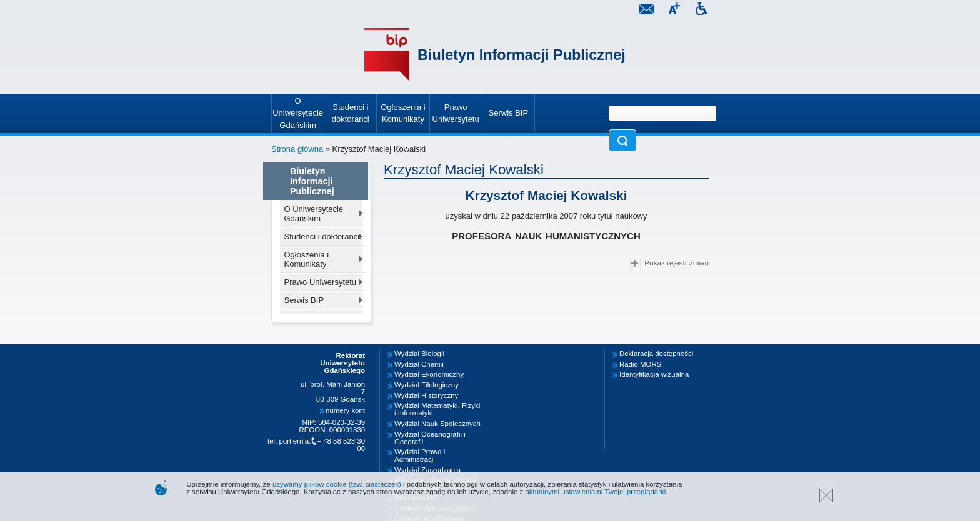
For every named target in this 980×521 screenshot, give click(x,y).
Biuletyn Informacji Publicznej (522, 55)
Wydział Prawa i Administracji (420, 455)
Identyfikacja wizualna (654, 374)
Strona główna (297, 149)
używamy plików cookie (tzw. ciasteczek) (337, 484)
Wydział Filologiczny (427, 385)
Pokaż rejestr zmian (669, 264)
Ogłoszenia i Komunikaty (307, 259)
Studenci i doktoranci (322, 236)
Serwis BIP (304, 300)
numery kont (345, 410)
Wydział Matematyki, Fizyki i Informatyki (437, 409)
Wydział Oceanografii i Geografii (430, 438)
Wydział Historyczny (426, 395)
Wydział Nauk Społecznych (437, 424)
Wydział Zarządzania (427, 470)
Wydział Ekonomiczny (429, 374)
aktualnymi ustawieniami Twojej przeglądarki (595, 492)
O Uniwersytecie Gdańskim (314, 214)
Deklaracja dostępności (656, 354)
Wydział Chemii (419, 364)
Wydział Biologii (419, 354)
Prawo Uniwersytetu (321, 282)
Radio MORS (640, 364)
